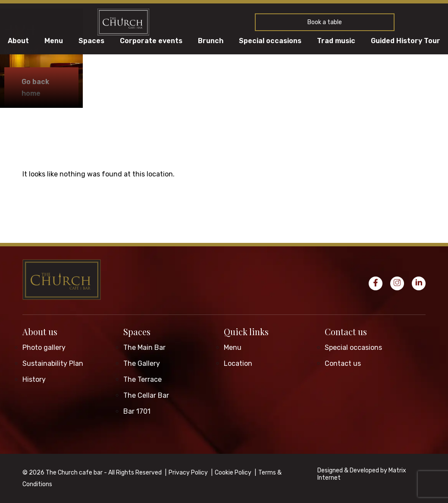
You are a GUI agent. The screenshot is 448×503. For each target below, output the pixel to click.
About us (40, 332)
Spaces (91, 41)
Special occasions (270, 41)
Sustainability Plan (53, 363)
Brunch (211, 41)
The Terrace (143, 379)
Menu (54, 41)
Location (238, 363)
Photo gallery (44, 347)
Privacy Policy (188, 473)
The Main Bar (144, 347)
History (34, 379)
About (18, 41)
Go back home (35, 88)
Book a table (325, 22)
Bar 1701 (137, 411)
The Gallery (142, 363)
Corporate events (151, 41)
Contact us (346, 332)
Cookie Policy (233, 473)
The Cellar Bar (146, 395)
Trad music (336, 41)
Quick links (246, 332)
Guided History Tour (406, 41)
